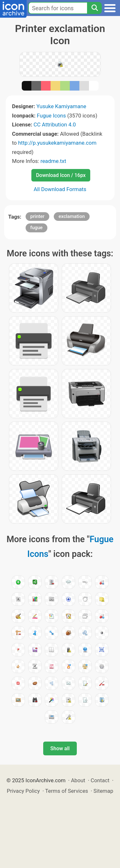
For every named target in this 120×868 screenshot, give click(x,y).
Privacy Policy (23, 791)
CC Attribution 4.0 (55, 125)
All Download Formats (60, 189)
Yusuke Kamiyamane (61, 106)
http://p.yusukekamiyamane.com (57, 143)
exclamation (72, 216)
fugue (37, 228)
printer (37, 216)
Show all (60, 748)
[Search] (94, 8)
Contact (100, 780)
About (78, 780)
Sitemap (103, 791)
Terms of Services (67, 791)
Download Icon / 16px (61, 175)
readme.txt (53, 161)
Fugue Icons (51, 116)
